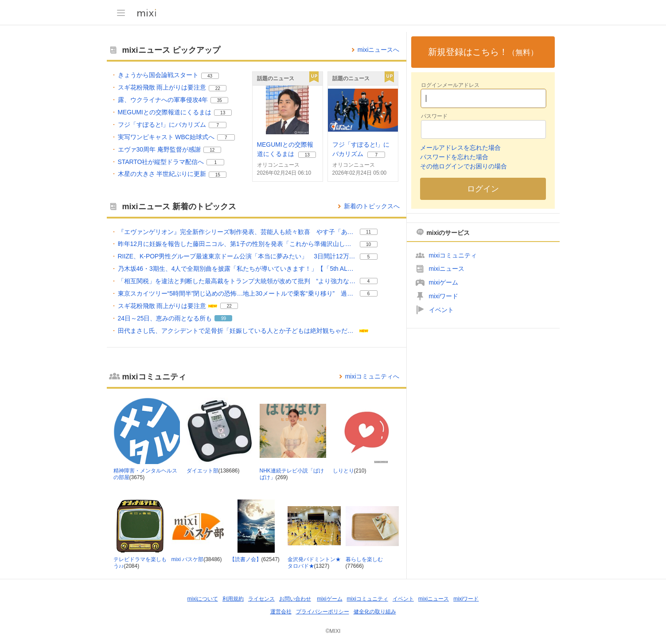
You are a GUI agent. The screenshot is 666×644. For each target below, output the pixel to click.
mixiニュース (447, 269)
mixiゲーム (444, 282)
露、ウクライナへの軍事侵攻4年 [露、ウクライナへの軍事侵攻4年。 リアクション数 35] (163, 100)
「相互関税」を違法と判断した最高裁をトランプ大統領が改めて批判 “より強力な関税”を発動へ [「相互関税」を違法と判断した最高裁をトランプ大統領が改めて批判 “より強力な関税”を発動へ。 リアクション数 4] (238, 281)
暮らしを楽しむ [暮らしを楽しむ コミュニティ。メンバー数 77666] (364, 559)
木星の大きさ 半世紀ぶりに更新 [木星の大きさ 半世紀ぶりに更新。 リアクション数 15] (162, 174)
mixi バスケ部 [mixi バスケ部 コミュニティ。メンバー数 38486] (188, 559)
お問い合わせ (295, 599)
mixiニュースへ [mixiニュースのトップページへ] (379, 50)
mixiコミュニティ (453, 255)
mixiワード (444, 296)
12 (212, 150)
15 (218, 175)
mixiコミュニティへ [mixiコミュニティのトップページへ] (372, 376)
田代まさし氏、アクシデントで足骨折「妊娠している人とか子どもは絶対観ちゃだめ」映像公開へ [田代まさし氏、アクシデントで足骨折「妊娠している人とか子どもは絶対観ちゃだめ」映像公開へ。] (238, 331)
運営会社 (281, 612)
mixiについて (203, 599)
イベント (441, 310)
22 (218, 88)
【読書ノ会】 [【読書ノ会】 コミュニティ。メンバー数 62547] (245, 559)
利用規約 (233, 599)
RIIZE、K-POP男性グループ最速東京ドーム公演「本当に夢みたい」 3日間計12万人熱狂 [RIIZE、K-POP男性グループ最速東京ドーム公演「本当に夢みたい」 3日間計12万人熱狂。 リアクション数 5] (238, 256)
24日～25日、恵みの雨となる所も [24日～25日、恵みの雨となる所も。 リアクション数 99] (165, 318)
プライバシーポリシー (323, 612)
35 (220, 100)
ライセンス (261, 599)
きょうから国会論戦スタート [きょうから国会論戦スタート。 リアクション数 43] (158, 75)
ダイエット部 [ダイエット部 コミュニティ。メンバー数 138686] (203, 471)
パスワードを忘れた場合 (454, 157)
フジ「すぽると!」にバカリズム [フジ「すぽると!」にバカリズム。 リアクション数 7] (162, 125)
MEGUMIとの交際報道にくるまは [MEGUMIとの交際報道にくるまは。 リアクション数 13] (165, 112)
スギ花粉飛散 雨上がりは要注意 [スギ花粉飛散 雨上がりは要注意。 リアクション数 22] (162, 87)
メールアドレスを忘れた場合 (460, 148)
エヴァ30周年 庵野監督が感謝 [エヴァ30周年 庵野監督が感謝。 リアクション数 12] (159, 149)
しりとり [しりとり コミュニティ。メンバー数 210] (343, 471)
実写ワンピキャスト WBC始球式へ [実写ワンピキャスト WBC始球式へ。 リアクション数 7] (166, 137)
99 (224, 318)
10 (368, 244)
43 (210, 76)
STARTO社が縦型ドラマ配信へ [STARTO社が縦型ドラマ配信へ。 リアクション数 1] (161, 162)
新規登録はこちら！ (483, 52)
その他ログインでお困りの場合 (463, 166)
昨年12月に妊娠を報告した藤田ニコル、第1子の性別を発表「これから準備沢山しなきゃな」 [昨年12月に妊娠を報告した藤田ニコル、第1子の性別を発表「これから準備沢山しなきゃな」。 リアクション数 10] (238, 244)
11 (368, 232)
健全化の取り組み (375, 612)
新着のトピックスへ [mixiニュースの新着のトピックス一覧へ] (372, 206)
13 (223, 113)
